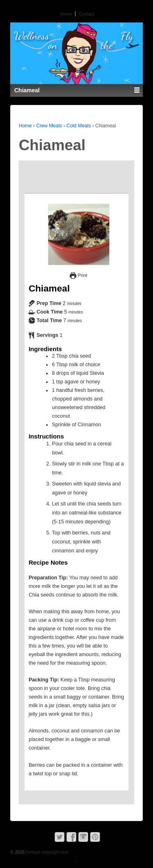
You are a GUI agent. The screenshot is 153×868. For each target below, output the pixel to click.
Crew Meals (49, 126)
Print (78, 275)
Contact (86, 14)
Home (66, 14)
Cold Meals (79, 126)
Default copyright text (47, 852)
